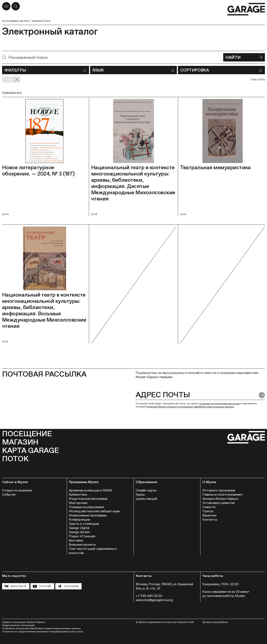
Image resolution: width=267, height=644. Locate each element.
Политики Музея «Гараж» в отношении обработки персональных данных (190, 407)
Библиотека (41, 21)
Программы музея (16, 21)
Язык (134, 70)
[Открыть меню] (6, 6)
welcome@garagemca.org (154, 600)
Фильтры (46, 70)
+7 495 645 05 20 (149, 596)
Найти (244, 57)
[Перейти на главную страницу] (246, 9)
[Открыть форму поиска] (16, 6)
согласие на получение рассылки (219, 403)
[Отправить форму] (262, 395)
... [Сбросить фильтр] (12, 80)
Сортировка (221, 70)
